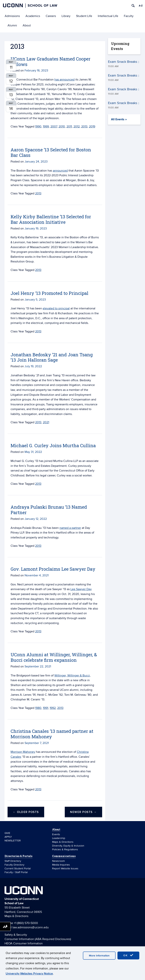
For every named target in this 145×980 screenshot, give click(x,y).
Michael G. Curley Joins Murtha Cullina (53, 446)
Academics (33, 16)
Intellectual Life (108, 16)
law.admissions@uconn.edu (31, 927)
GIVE (7, 833)
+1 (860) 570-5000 (26, 923)
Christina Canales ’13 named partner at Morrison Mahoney (52, 734)
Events (56, 834)
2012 (77, 127)
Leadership (59, 838)
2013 (84, 127)
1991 (46, 708)
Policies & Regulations (65, 849)
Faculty (129, 16)
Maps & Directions (63, 842)
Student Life (84, 16)
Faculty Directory (14, 865)
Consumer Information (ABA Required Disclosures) (38, 939)
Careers (51, 16)
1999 (46, 127)
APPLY (8, 837)
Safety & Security (16, 935)
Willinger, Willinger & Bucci (72, 676)
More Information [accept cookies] (99, 956)
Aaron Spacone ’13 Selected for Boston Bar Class (51, 152)
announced (60, 171)
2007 (54, 127)
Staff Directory (13, 861)
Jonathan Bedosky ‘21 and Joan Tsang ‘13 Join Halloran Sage (52, 357)
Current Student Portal (18, 868)
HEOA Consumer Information (24, 943)
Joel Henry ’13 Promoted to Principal (49, 293)
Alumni (12, 25)
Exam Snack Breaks (124, 62)
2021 (46, 422)
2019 (92, 127)
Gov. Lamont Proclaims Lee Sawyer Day (53, 569)
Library (66, 16)
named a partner (70, 528)
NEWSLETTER (13, 841)
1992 (53, 708)
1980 (38, 708)
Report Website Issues (65, 868)
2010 (62, 127)
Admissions (12, 16)
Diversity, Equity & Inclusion (68, 846)
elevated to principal (56, 308)
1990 (38, 127)
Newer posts (83, 812)
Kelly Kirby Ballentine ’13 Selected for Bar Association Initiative (51, 219)
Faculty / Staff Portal (16, 872)
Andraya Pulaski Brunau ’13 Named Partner (49, 510)
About (27, 25)
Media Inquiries (61, 865)
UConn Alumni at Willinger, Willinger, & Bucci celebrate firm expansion (54, 657)
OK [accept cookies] (128, 955)
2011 (69, 127)
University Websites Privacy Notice (29, 974)
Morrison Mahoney (23, 752)
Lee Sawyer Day (81, 589)
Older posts (26, 812)
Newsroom (59, 861)
